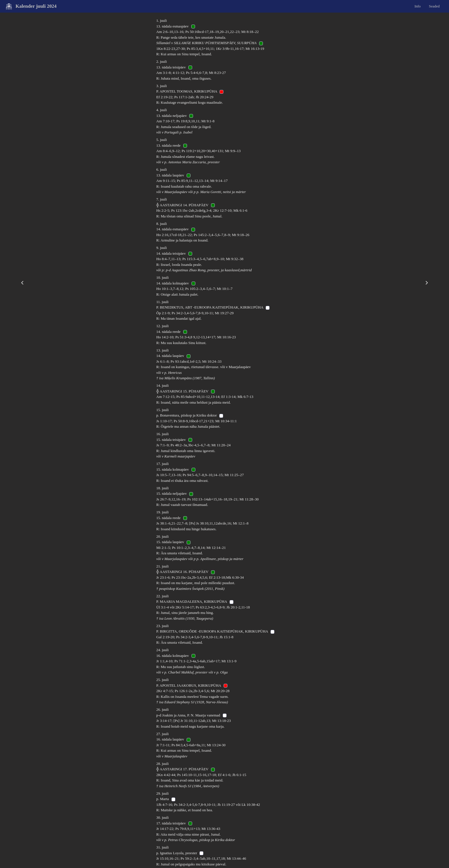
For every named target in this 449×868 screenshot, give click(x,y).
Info (418, 6)
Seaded (434, 6)
